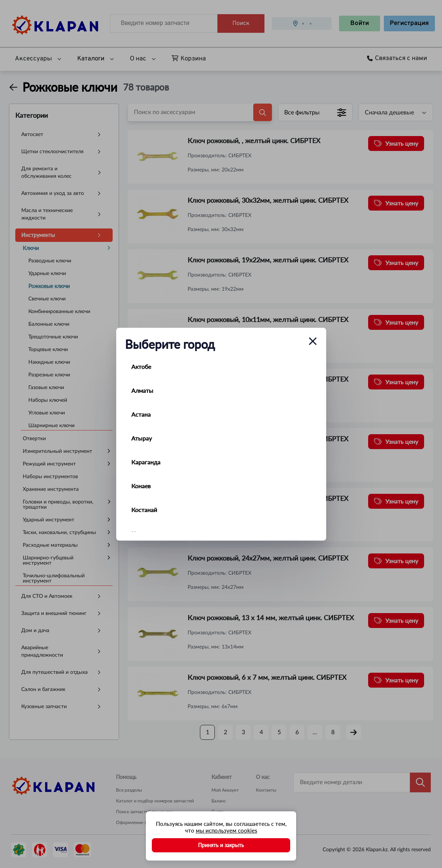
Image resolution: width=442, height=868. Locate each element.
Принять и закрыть (221, 845)
